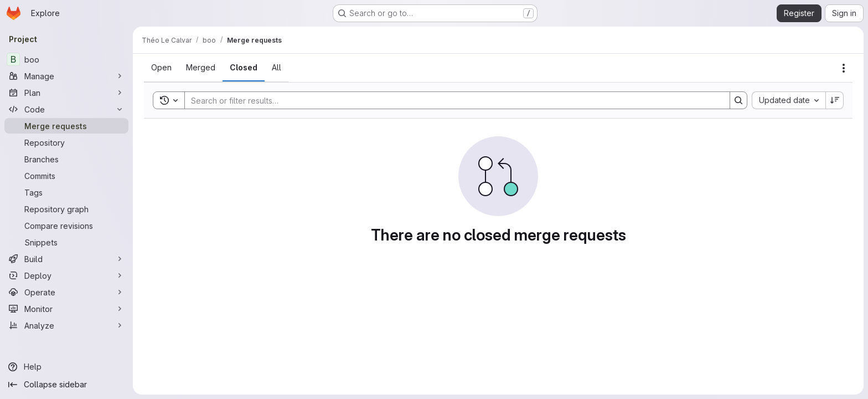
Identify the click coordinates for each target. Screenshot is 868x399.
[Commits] (66, 176)
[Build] (66, 259)
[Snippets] (66, 242)
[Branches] (66, 159)
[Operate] (66, 292)
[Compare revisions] (66, 226)
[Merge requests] (66, 126)
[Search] (452, 100)
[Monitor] (66, 309)
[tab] (161, 68)
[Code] (66, 109)
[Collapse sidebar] (66, 385)
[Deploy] (66, 275)
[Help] (66, 367)
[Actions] (844, 68)
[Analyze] (66, 325)
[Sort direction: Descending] (835, 100)
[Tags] (66, 192)
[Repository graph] (66, 209)
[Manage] (66, 76)
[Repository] (66, 142)
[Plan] (66, 93)
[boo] (66, 59)
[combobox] (789, 100)
